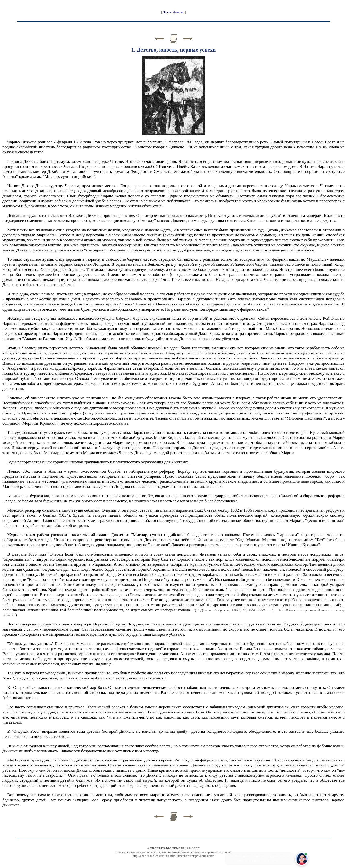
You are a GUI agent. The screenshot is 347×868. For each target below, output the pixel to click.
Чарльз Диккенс (173, 12)
